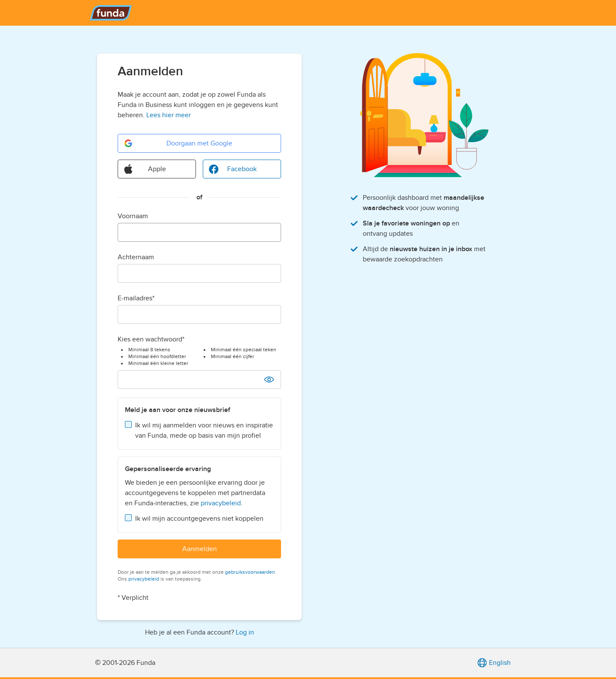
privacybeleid (221, 503)
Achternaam (136, 257)
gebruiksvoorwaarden (250, 572)
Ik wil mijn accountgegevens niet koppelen (199, 519)
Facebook (232, 169)
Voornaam (133, 216)
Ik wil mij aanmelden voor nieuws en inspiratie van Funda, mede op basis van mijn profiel (204, 430)
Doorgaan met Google (178, 143)
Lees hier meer (169, 115)
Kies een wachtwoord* (151, 339)
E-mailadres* (136, 298)
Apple (145, 169)
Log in (245, 632)
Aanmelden (200, 549)
